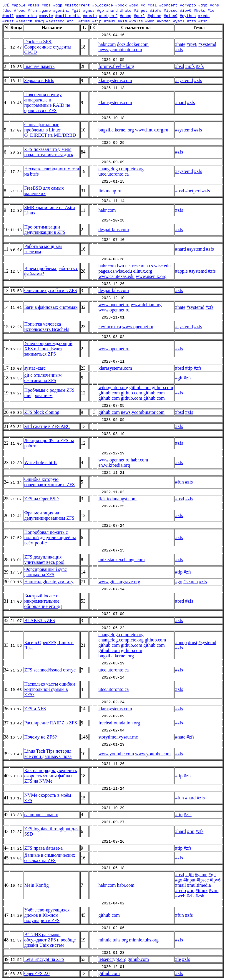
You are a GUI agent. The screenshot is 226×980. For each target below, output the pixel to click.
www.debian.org (146, 305)
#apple (18, 5)
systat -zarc (35, 368)
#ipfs (156, 10)
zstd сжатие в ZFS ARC (47, 426)
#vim (122, 21)
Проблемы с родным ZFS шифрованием (49, 393)
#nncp (126, 16)
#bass (33, 5)
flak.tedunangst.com (117, 499)
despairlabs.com (114, 230)
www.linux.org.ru (152, 130)
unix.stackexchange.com (121, 560)
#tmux (110, 21)
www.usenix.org (151, 276)
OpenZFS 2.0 (37, 973)
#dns (214, 5)
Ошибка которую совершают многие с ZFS (49, 482)
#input (141, 10)
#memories (26, 16)
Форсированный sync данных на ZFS (45, 572)
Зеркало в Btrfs (39, 80)
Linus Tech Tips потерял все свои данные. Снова (48, 754)
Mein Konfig (36, 885)
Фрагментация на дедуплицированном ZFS (49, 515)
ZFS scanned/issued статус (50, 670)
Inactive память (39, 66)
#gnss (89, 10)
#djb (203, 5)
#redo (204, 16)
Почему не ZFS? (40, 737)
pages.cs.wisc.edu (115, 271)
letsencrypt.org (112, 959)
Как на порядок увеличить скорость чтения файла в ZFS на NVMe (50, 776)
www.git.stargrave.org (119, 582)
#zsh (203, 21)
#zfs (191, 21)
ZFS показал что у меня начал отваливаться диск (49, 152)
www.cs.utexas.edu (116, 276)
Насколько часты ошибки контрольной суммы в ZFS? (49, 689)
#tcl (71, 21)
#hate (126, 10)
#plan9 (171, 16)
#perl (139, 16)
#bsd (134, 5)
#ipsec (171, 10)
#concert (168, 5)
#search (24, 21)
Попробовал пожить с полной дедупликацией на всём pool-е (50, 537)
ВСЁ (6, 5)
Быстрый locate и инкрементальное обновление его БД (43, 601)
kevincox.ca (110, 327)
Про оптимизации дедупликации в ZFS (45, 230)
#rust (8, 21)
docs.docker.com (133, 44)
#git (76, 10)
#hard (112, 10)
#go (100, 10)
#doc (7, 10)
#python (188, 16)
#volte (136, 21)
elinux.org (143, 271)
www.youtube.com (116, 754)
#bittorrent (77, 5)
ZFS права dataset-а (43, 848)
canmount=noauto (41, 815)
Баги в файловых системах (51, 307)
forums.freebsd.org (116, 66)
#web (150, 21)
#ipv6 (186, 10)
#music (90, 16)
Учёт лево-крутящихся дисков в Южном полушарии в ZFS (47, 915)
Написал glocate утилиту (49, 582)
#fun (32, 10)
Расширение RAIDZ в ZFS (50, 723)
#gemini (61, 10)
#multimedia (68, 16)
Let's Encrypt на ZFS (44, 959)
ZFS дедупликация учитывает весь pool (44, 560)
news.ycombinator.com (120, 50)
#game (45, 10)
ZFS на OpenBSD (41, 499)
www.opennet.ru (114, 305)
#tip (97, 21)
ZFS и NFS (35, 709)
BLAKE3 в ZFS (39, 620)
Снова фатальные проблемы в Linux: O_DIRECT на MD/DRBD (50, 130)
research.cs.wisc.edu (151, 266)
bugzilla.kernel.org (116, 130)
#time (84, 21)
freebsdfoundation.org (119, 723)
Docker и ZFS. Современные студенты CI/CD (48, 47)
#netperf (108, 16)
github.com (140, 387)
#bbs (46, 5)
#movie (46, 16)
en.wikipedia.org (114, 465)
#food (20, 10)
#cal (152, 5)
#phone (154, 16)
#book (121, 5)
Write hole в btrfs (41, 462)
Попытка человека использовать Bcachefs (46, 327)
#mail (8, 16)
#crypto (188, 5)
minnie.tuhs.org (113, 940)
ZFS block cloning (42, 412)
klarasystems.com (115, 80)
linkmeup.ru (110, 191)
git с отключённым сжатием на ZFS (43, 378)
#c (143, 5)
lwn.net (124, 266)
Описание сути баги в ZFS (50, 290)
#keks (199, 10)
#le (211, 10)
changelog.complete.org (121, 169)
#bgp (58, 5)
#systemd (55, 21)
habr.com (107, 44)
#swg (39, 21)
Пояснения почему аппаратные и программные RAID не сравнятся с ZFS (47, 102)
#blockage (102, 5)
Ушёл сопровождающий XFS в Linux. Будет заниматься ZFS (48, 349)
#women (164, 21)
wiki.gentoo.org (113, 387)
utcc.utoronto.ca (113, 174)
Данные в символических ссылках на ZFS (50, 858)
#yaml (179, 21)
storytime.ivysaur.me (118, 737)
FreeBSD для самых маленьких (44, 191)
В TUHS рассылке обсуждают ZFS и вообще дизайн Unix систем (50, 940)
